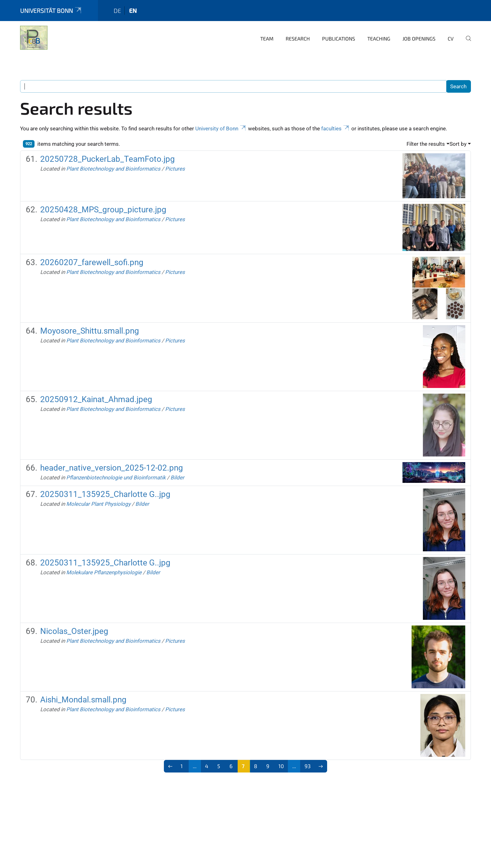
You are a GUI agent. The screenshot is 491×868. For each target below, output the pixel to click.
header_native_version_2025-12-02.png (112, 468)
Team (267, 38)
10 (281, 766)
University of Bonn (221, 128)
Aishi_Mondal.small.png (83, 700)
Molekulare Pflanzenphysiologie (104, 572)
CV (451, 38)
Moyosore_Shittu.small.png (90, 331)
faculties (336, 128)
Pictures (175, 169)
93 (308, 766)
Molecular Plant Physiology (98, 504)
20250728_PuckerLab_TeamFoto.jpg (108, 159)
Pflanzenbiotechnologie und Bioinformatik (116, 478)
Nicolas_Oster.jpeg (74, 631)
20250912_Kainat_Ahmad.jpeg (96, 399)
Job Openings (419, 38)
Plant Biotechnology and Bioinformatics (113, 169)
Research (298, 38)
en (133, 11)
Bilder (177, 478)
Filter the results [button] (426, 144)
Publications (339, 38)
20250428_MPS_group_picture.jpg (103, 210)
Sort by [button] (458, 144)
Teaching (379, 38)
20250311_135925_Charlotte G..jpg (105, 494)
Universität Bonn (51, 11)
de (117, 11)
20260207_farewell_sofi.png (92, 262)
